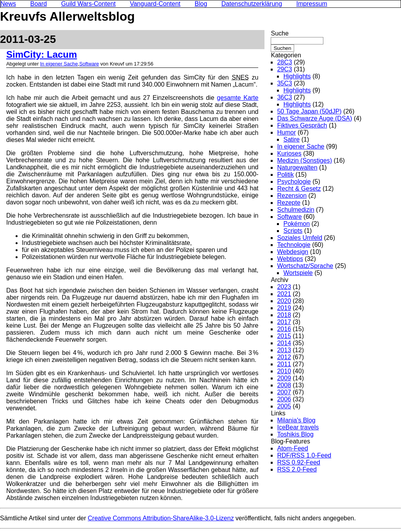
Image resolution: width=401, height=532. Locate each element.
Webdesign (293, 252)
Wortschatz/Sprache (305, 266)
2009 (284, 378)
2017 (284, 322)
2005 (284, 406)
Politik (285, 175)
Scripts (293, 231)
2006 (284, 399)
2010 (284, 371)
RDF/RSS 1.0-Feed (304, 455)
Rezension (292, 196)
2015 (284, 336)
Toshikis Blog (295, 434)
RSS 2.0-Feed (297, 469)
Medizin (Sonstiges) (304, 160)
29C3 (284, 69)
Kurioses (289, 153)
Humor (286, 132)
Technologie (294, 245)
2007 (284, 392)
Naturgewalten (297, 168)
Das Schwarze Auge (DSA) (314, 118)
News (8, 4)
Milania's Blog (296, 420)
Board (38, 4)
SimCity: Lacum (42, 54)
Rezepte (289, 203)
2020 (284, 301)
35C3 (284, 83)
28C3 (284, 62)
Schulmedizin (295, 210)
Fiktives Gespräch (302, 125)
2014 (284, 343)
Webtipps (290, 259)
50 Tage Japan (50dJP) (309, 111)
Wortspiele (298, 273)
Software (89, 64)
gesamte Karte (238, 98)
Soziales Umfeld (300, 238)
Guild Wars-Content (89, 4)
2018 (284, 315)
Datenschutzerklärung (252, 4)
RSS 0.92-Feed (298, 462)
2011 (284, 364)
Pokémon (296, 224)
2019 (284, 308)
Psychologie (294, 182)
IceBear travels (298, 427)
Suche (279, 33)
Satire (291, 139)
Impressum (312, 4)
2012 (284, 357)
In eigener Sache (59, 64)
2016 (284, 329)
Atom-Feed (292, 448)
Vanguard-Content (155, 4)
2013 (284, 350)
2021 (284, 294)
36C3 (284, 97)
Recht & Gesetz (299, 189)
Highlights (297, 76)
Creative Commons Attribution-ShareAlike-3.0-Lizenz (161, 518)
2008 (284, 385)
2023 (284, 287)
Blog (201, 4)
